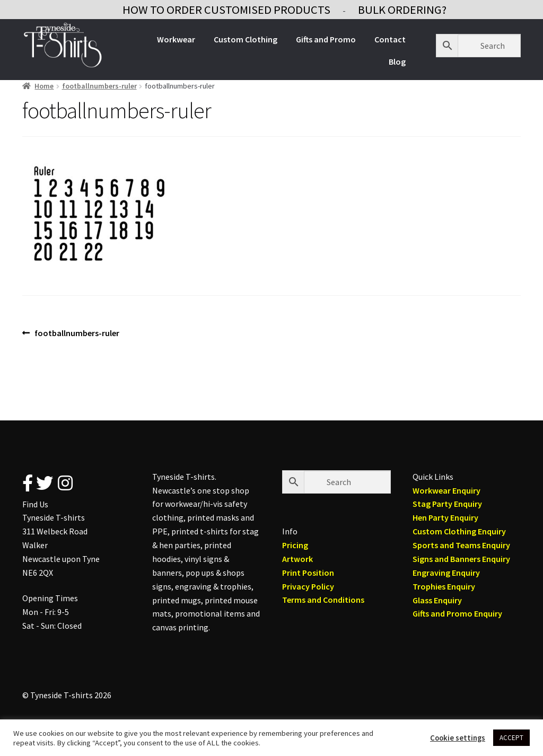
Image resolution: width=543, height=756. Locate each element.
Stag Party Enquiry (447, 504)
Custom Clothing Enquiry (459, 531)
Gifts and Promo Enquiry (457, 613)
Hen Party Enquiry (445, 517)
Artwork (297, 559)
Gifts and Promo (326, 39)
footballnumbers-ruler (99, 86)
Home (44, 86)
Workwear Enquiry (446, 490)
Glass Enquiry (437, 600)
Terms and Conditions (323, 600)
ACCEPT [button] (511, 738)
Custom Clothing (246, 39)
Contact (390, 39)
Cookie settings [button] (458, 738)
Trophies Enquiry (444, 586)
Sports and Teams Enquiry (461, 545)
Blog (397, 61)
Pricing (295, 545)
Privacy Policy (308, 586)
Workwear (176, 39)
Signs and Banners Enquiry (461, 559)
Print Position (308, 573)
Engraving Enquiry (446, 573)
